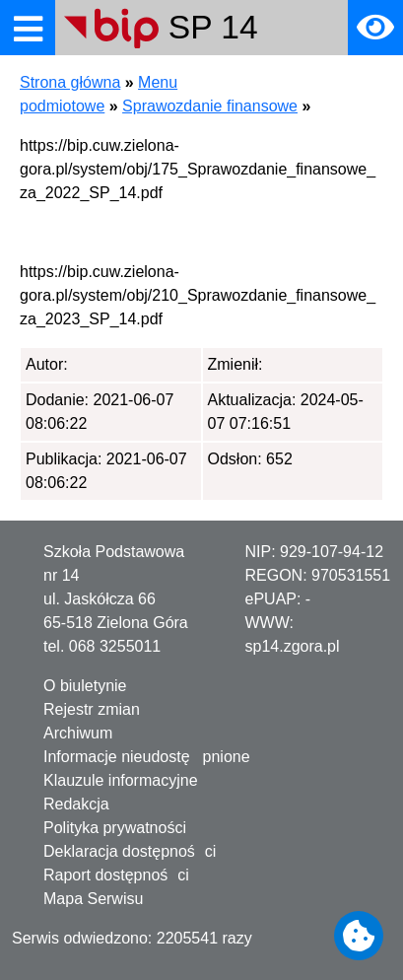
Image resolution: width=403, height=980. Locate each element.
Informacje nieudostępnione (147, 757)
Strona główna (70, 82)
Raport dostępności (116, 875)
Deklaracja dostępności (130, 851)
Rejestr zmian (92, 709)
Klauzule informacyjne (121, 780)
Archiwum (78, 733)
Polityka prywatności (115, 828)
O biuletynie (85, 686)
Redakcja (76, 804)
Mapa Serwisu (93, 899)
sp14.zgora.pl (293, 646)
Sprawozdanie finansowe (210, 106)
